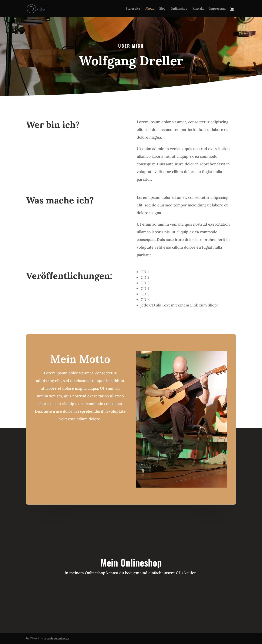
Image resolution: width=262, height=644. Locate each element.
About (150, 9)
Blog (162, 9)
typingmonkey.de (58, 638)
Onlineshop (179, 9)
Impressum (217, 9)
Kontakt (198, 9)
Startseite (133, 9)
